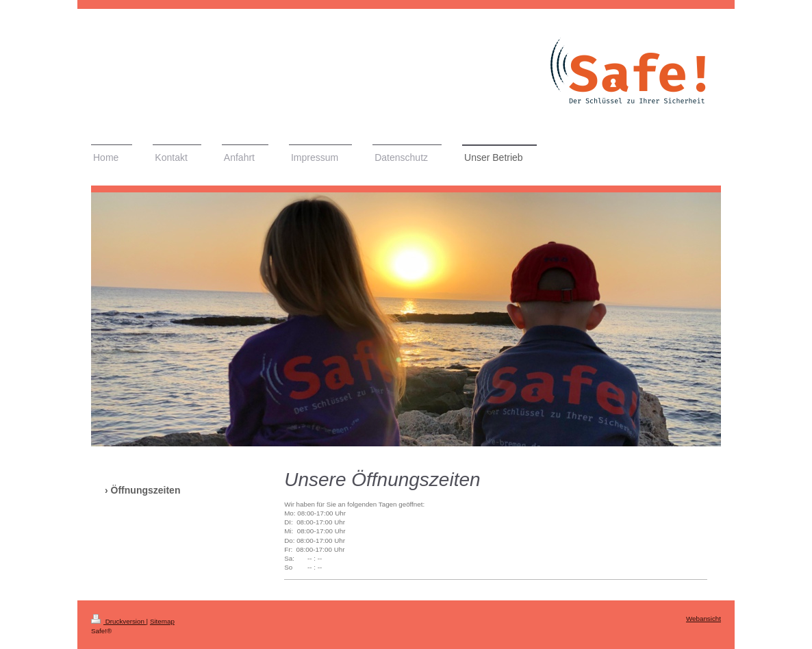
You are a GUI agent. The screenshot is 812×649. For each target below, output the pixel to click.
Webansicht (703, 619)
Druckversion (119, 621)
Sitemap (162, 621)
